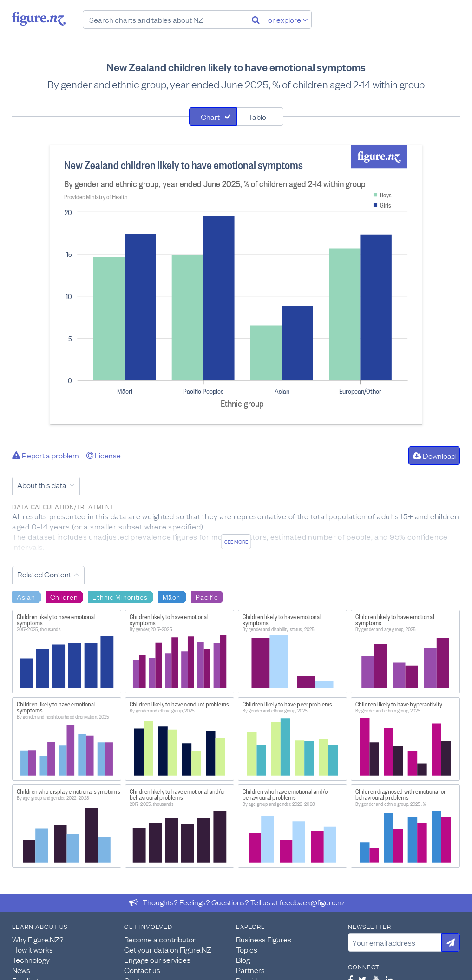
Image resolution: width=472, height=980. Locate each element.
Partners (250, 970)
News (21, 970)
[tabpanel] (236, 285)
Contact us (142, 970)
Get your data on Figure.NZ (168, 949)
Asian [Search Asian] (26, 596)
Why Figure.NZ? (38, 939)
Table (257, 117)
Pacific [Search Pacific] (207, 596)
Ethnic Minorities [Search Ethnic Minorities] (120, 596)
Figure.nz (39, 19)
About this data (42, 485)
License (104, 455)
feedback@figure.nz (312, 902)
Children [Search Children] (64, 596)
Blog (243, 960)
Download (434, 456)
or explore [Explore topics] (288, 20)
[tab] (213, 117)
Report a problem (46, 455)
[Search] (256, 20)
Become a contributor (160, 939)
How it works (33, 949)
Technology (31, 960)
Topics (247, 949)
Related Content (44, 574)
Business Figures (264, 939)
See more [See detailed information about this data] (236, 542)
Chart (210, 117)
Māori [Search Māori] (172, 596)
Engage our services (157, 960)
